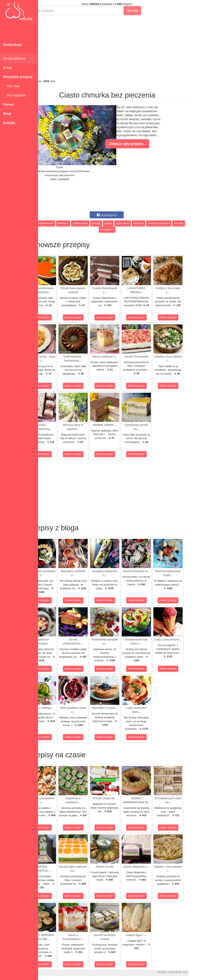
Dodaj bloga (12, 45)
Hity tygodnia (14, 95)
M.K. (200, 972)
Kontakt (9, 123)
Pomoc (9, 104)
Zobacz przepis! (56, 317)
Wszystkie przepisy (18, 77)
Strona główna (14, 58)
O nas (8, 68)
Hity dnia (11, 86)
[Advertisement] (122, 47)
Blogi (7, 114)
